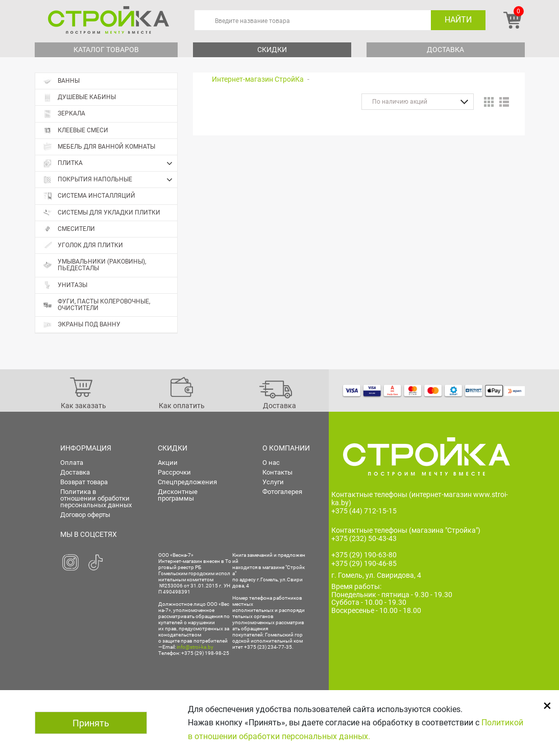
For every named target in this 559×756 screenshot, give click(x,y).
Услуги (273, 482)
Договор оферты (85, 515)
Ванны (61, 81)
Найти (458, 20)
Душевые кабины (79, 97)
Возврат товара (84, 482)
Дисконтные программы (178, 495)
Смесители (69, 229)
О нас (271, 463)
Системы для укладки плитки (102, 213)
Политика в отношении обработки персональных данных (96, 498)
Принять (91, 723)
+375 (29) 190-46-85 (364, 563)
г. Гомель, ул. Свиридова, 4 (376, 575)
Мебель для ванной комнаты (99, 147)
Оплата (72, 463)
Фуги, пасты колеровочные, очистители (96, 305)
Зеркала (64, 114)
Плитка (110, 163)
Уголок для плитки (83, 245)
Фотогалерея (282, 492)
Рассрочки (174, 472)
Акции (168, 463)
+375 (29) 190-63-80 (364, 555)
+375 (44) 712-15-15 (364, 511)
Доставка (445, 50)
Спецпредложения (187, 482)
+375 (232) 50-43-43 (364, 538)
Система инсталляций (89, 196)
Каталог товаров (106, 50)
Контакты (277, 472)
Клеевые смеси (76, 131)
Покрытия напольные (110, 180)
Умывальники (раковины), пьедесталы (94, 265)
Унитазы (65, 285)
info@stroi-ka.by (195, 647)
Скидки (272, 50)
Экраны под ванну (82, 325)
